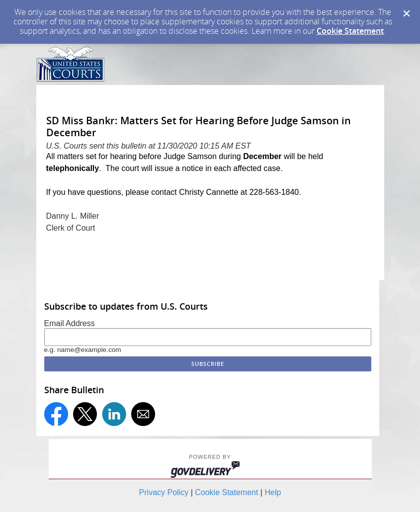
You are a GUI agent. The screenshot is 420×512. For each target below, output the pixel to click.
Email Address (70, 323)
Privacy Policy (164, 492)
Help (273, 492)
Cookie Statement (350, 31)
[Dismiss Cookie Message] (407, 13)
